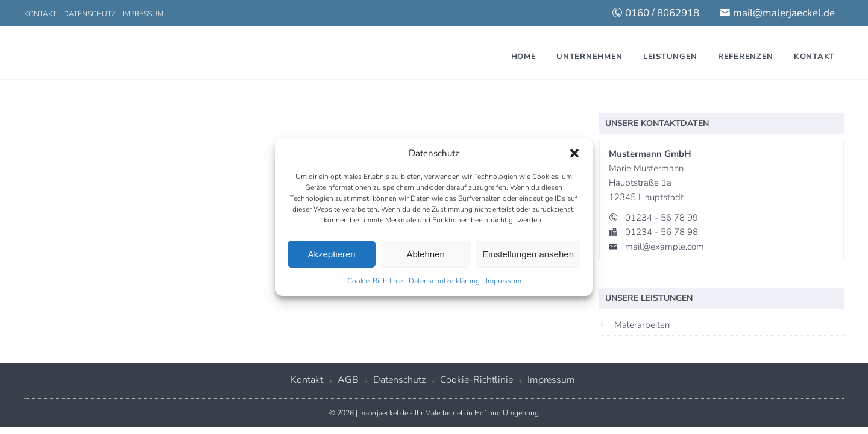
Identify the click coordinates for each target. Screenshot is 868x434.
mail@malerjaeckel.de (777, 13)
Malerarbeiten (642, 325)
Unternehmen (590, 57)
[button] (574, 153)
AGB (348, 380)
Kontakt (40, 14)
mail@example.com (665, 247)
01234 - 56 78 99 (662, 218)
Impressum (504, 281)
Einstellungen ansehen (528, 254)
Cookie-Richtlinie (375, 281)
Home (524, 57)
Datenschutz (90, 14)
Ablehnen (425, 254)
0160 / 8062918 (656, 13)
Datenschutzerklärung (444, 281)
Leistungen (670, 57)
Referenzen (746, 57)
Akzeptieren (331, 254)
